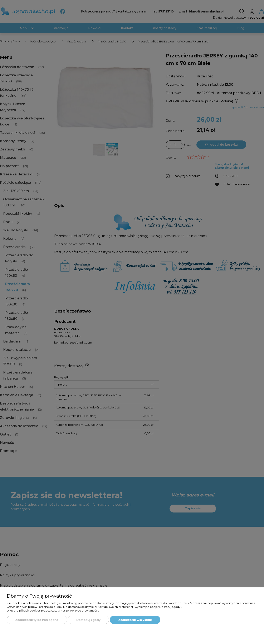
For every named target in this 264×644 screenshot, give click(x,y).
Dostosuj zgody (88, 620)
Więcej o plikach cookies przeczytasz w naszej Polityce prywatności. (53, 610)
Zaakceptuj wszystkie (135, 620)
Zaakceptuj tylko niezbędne (37, 620)
